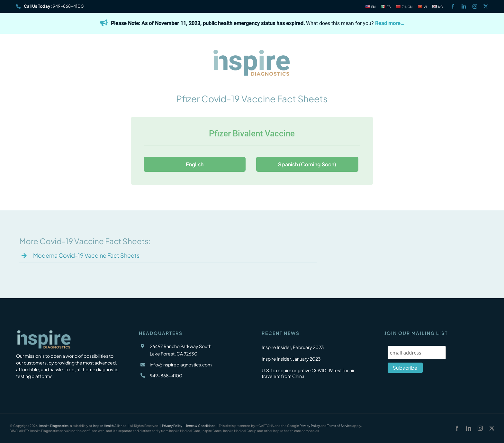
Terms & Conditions (201, 426)
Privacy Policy (172, 426)
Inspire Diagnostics (54, 426)
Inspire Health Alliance (110, 426)
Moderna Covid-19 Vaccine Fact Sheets (86, 255)
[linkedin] (464, 6)
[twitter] (486, 6)
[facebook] (453, 6)
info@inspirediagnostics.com (181, 365)
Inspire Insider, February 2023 (293, 347)
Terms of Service (339, 426)
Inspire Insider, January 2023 (291, 359)
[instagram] (475, 6)
